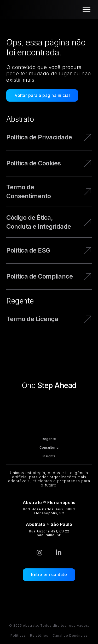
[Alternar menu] (87, 9)
